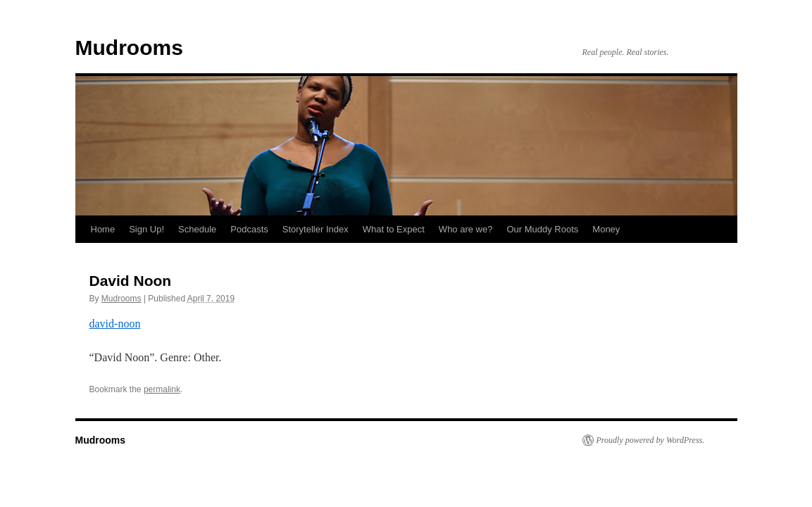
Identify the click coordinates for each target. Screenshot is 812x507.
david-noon (115, 324)
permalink (162, 389)
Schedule (197, 229)
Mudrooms (129, 48)
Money (606, 229)
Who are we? (466, 229)
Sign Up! (146, 229)
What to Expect (394, 229)
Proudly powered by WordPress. (651, 440)
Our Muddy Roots (542, 229)
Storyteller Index (316, 229)
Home (103, 229)
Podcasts (249, 229)
